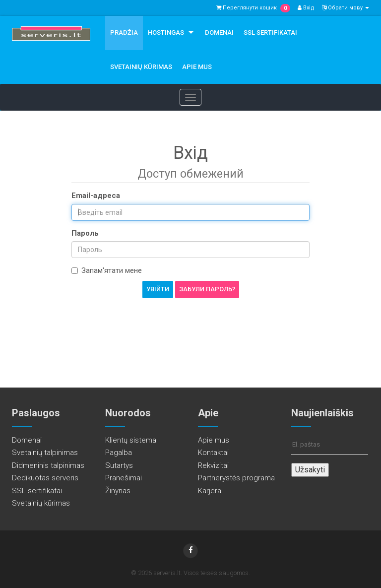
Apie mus (197, 67)
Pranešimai (124, 478)
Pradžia (124, 33)
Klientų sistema (131, 440)
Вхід (306, 8)
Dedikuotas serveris (45, 478)
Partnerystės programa (236, 478)
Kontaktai (213, 453)
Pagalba (119, 453)
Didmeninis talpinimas (48, 465)
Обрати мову (346, 8)
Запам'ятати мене (107, 270)
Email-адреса (96, 196)
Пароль (85, 233)
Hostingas (166, 33)
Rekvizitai (213, 465)
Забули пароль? (207, 289)
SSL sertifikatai (270, 33)
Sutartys (119, 465)
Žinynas (118, 491)
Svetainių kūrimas (141, 67)
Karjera (210, 491)
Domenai (219, 33)
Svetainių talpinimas (45, 453)
